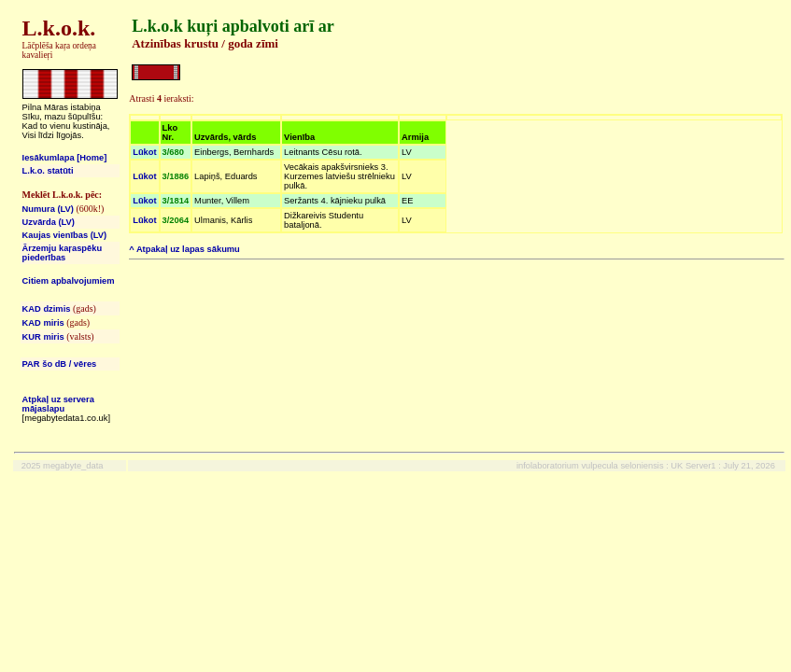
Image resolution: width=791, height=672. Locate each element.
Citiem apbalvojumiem (69, 281)
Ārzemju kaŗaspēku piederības (63, 253)
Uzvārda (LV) (49, 222)
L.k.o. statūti (48, 171)
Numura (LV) (48, 209)
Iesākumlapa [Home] (65, 158)
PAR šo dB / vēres (60, 364)
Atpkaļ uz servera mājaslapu (58, 404)
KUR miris (43, 337)
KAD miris (43, 323)
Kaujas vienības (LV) (65, 235)
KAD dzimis (47, 309)
